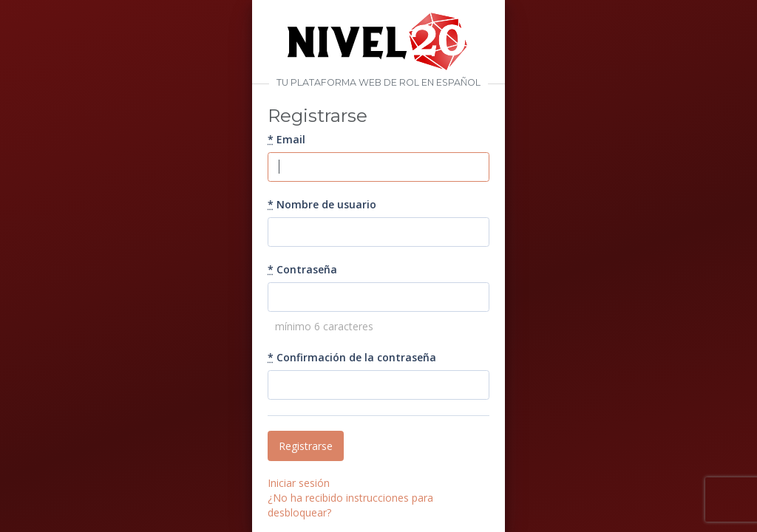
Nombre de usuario (322, 204)
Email (286, 139)
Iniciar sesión (299, 483)
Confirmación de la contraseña (352, 357)
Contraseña (302, 269)
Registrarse (306, 446)
